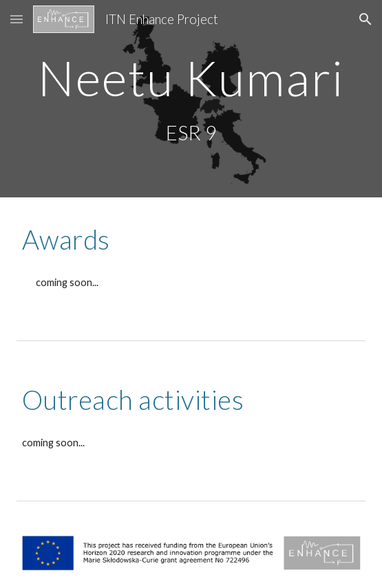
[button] (17, 19)
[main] (191, 78)
